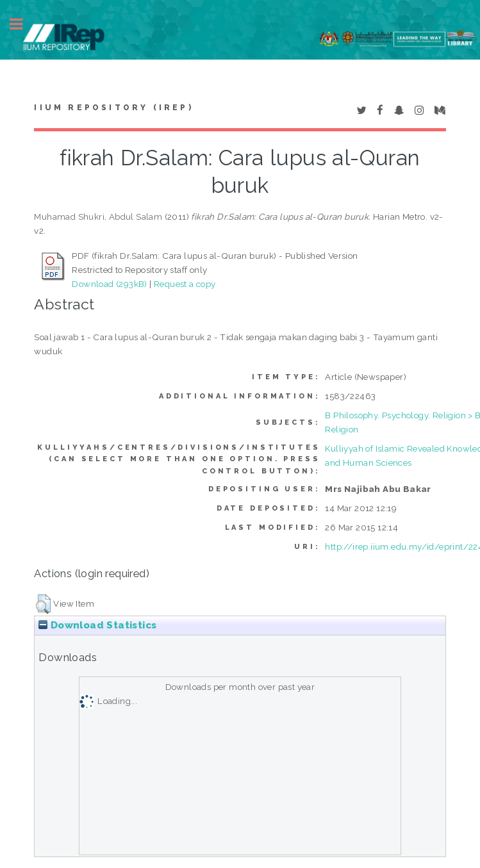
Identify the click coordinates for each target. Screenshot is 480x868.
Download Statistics (97, 625)
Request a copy (185, 284)
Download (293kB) (109, 284)
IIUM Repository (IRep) (113, 108)
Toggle (23, 24)
